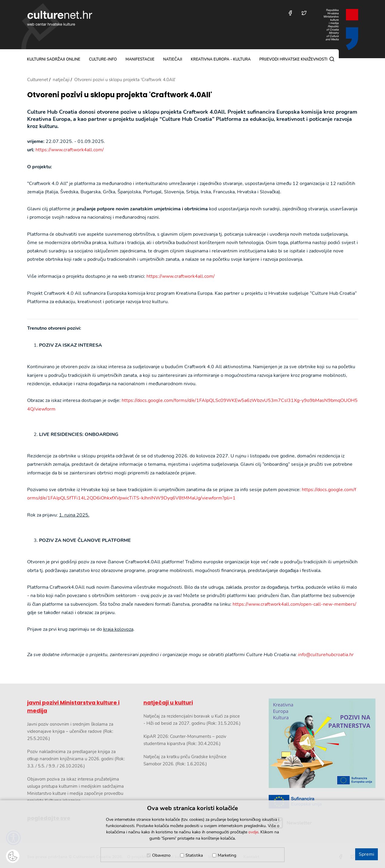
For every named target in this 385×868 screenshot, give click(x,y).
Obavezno (161, 855)
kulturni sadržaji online (54, 59)
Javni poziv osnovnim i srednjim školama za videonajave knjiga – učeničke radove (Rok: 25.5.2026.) (70, 731)
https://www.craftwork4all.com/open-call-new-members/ (294, 604)
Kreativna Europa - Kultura (221, 59)
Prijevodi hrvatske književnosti (293, 59)
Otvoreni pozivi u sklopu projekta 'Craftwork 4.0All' (120, 95)
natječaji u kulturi (168, 703)
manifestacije (140, 59)
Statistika (194, 855)
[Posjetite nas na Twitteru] (304, 13)
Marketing (227, 855)
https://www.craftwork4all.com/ (70, 150)
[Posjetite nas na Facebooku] (290, 13)
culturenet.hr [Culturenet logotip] (60, 18)
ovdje (253, 832)
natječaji (173, 59)
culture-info (103, 59)
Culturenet (38, 80)
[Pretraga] (332, 59)
